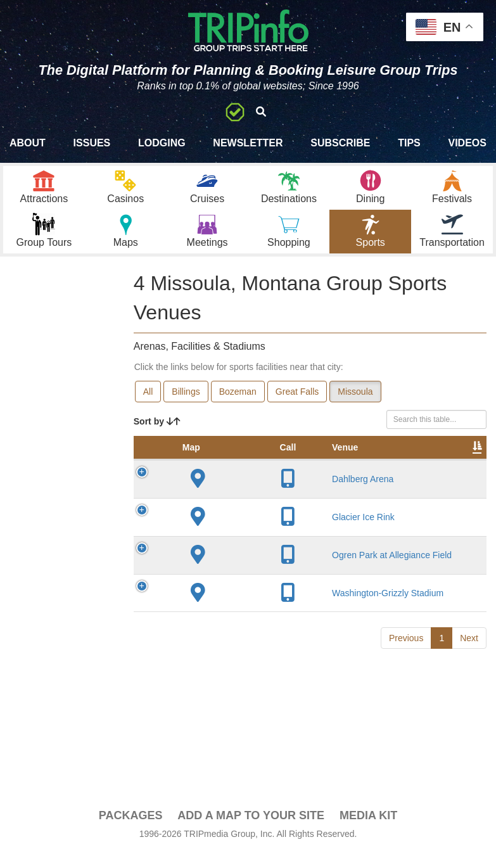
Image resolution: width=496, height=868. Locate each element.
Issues (92, 143)
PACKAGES (131, 831)
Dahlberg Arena (247, 507)
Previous (406, 667)
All (148, 407)
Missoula (355, 407)
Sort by (157, 437)
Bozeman (238, 407)
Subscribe (340, 143)
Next (469, 667)
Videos (467, 143)
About (28, 143)
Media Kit (368, 831)
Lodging (162, 143)
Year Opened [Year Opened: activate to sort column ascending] (377, 469)
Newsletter (248, 143)
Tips (409, 143)
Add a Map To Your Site (251, 831)
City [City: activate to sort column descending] (323, 476)
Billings (186, 407)
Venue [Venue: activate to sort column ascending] (230, 476)
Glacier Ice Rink (248, 546)
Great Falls (297, 407)
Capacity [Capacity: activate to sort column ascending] (448, 476)
